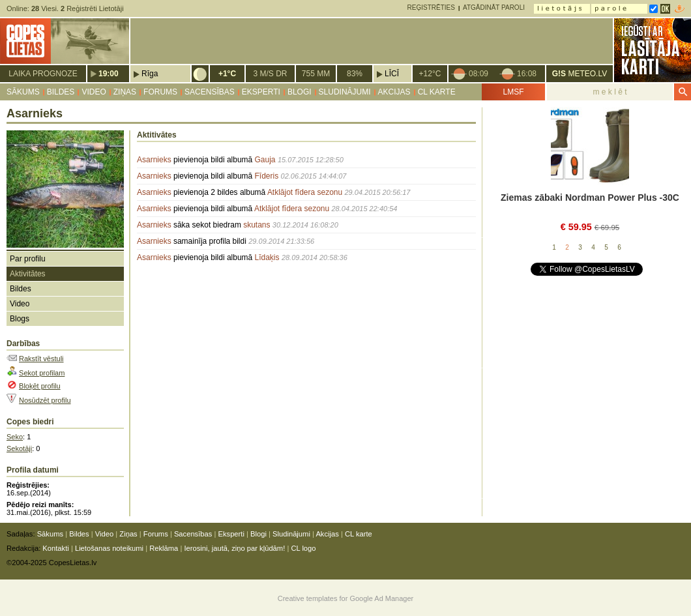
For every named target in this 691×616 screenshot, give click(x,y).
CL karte (437, 92)
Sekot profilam (42, 373)
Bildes (61, 92)
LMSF (513, 92)
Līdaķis (267, 257)
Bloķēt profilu (40, 386)
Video (94, 92)
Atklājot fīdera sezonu (305, 192)
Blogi (300, 92)
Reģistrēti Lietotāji (92, 8)
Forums (160, 92)
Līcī (392, 74)
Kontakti (55, 548)
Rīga (150, 74)
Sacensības (210, 92)
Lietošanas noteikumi (109, 548)
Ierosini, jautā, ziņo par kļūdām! (234, 548)
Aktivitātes (28, 274)
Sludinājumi (345, 92)
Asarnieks (154, 160)
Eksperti (261, 92)
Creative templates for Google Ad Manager (346, 598)
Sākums (23, 92)
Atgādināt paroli (494, 7)
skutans (257, 225)
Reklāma (164, 548)
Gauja (265, 160)
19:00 (109, 74)
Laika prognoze (43, 74)
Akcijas (394, 92)
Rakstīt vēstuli (41, 359)
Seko (15, 437)
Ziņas (125, 92)
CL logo (303, 548)
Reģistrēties (431, 7)
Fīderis (267, 176)
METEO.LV (580, 74)
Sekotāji (19, 448)
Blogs (20, 319)
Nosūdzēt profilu (45, 400)
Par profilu (28, 259)
